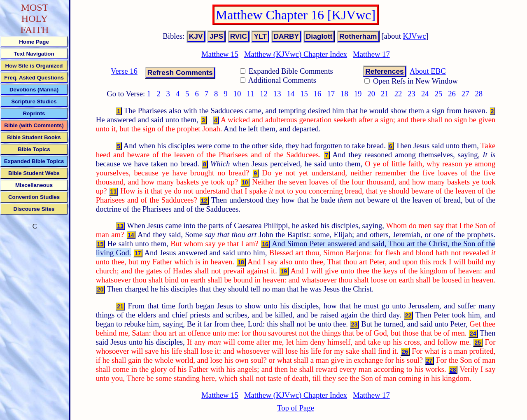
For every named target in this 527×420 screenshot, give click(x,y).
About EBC (428, 71)
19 (358, 94)
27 (465, 94)
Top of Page (296, 408)
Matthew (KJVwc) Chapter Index (296, 54)
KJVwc (415, 36)
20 (371, 94)
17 (331, 94)
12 (264, 94)
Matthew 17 (371, 54)
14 (291, 94)
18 (344, 94)
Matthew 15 (220, 54)
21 (385, 94)
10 (237, 94)
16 (318, 94)
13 (277, 94)
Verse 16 (124, 71)
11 (250, 94)
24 (425, 94)
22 (398, 94)
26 (452, 94)
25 (439, 94)
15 (304, 94)
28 (479, 94)
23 (412, 94)
